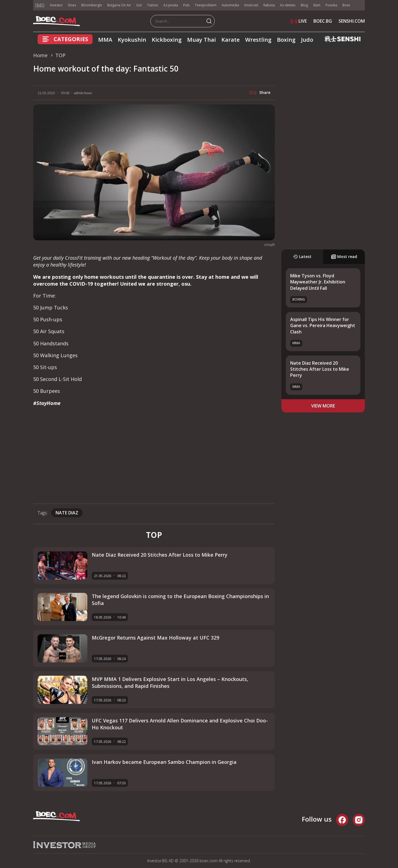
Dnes (72, 5)
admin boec (83, 93)
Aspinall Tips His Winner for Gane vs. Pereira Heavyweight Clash (323, 326)
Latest (302, 257)
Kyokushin (132, 40)
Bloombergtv (92, 5)
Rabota (269, 5)
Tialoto (153, 5)
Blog (304, 5)
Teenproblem (206, 5)
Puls (186, 5)
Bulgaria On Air (119, 5)
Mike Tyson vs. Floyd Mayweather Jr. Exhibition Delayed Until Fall (318, 282)
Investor (56, 5)
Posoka (331, 5)
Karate (231, 40)
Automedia (230, 5)
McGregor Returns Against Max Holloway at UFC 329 (155, 638)
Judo (307, 40)
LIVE (299, 21)
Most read (344, 257)
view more (323, 406)
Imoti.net (251, 5)
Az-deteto (288, 5)
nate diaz (67, 513)
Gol (139, 5)
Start (317, 5)
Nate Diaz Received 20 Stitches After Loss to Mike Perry (320, 369)
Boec (346, 5)
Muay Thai (201, 40)
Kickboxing (167, 40)
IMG (40, 5)
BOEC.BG (323, 21)
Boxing (286, 40)
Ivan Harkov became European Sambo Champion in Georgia (164, 762)
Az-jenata (171, 5)
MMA (105, 40)
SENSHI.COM (352, 21)
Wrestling (258, 40)
